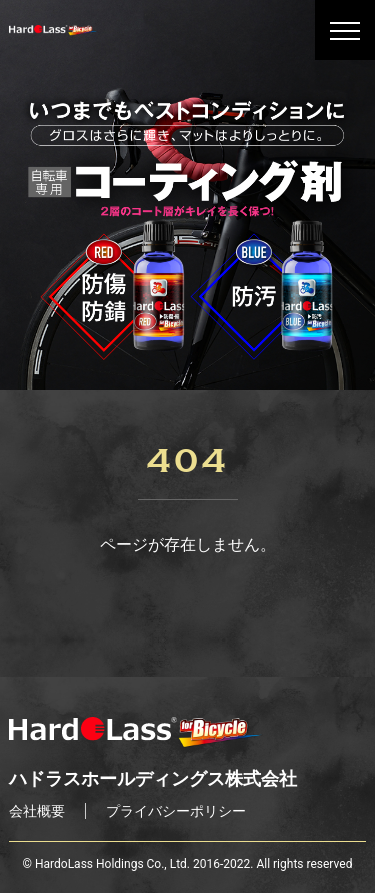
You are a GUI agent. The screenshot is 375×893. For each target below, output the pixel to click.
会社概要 (37, 811)
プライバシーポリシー (176, 811)
